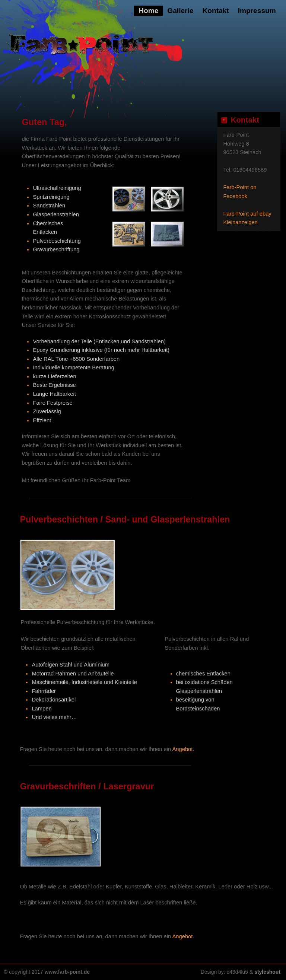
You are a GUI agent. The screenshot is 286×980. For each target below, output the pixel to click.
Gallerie (180, 11)
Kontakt (215, 11)
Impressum (257, 11)
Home (148, 11)
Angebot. (183, 749)
